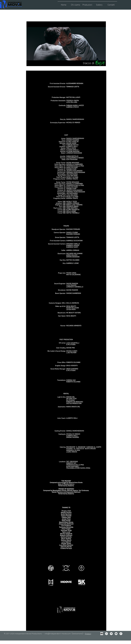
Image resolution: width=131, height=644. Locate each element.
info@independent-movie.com (58, 634)
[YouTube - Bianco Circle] (116, 634)
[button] (75, 4)
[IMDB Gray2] (102, 634)
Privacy (88, 634)
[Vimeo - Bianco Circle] (111, 634)
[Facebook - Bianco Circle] (121, 634)
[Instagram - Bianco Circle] (106, 634)
